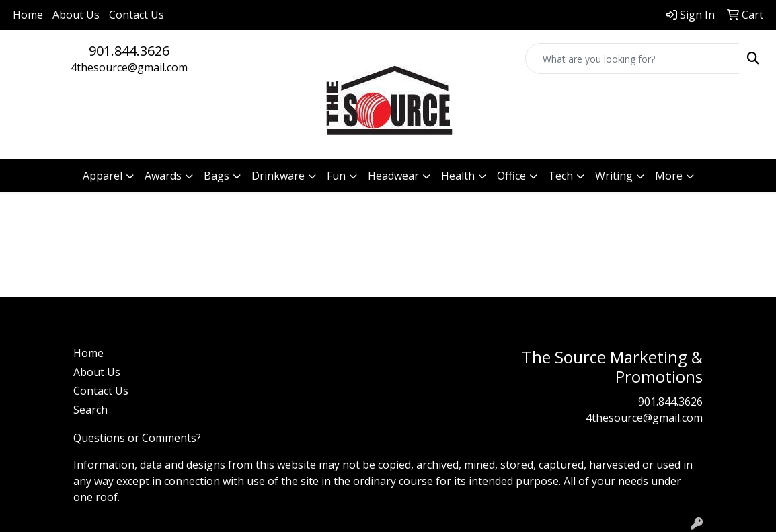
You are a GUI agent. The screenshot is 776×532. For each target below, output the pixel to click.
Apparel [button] (103, 176)
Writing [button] (614, 176)
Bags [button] (217, 176)
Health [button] (458, 176)
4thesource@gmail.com (129, 67)
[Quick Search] (632, 59)
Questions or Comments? (137, 438)
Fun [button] (336, 176)
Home (28, 15)
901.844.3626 (129, 51)
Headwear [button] (393, 176)
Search (90, 410)
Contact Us (137, 15)
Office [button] (511, 176)
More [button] (669, 176)
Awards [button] (163, 176)
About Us (76, 15)
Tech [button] (560, 176)
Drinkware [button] (278, 176)
